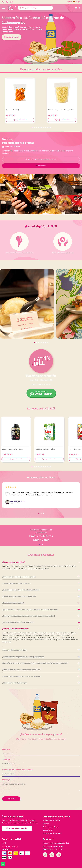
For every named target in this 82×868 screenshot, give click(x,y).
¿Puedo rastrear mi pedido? (41, 603)
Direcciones (48, 830)
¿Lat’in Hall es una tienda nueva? (41, 629)
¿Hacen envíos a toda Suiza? (41, 562)
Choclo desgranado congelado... (61, 110)
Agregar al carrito (20, 120)
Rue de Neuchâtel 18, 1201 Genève (56, 843)
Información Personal (51, 821)
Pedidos (46, 824)
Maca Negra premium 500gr (13, 449)
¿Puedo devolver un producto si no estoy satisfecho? (41, 657)
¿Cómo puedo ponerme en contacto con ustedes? (41, 676)
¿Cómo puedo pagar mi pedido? (41, 650)
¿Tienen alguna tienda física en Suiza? (41, 622)
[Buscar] (35, 8)
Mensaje (6, 780)
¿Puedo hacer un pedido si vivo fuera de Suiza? (41, 590)
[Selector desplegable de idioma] (75, 2)
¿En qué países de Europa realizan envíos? (41, 577)
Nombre (6, 749)
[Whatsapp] (52, 855)
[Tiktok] (59, 855)
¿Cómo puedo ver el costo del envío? (41, 583)
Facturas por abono (51, 827)
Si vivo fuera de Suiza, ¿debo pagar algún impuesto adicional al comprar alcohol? (41, 663)
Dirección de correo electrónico (17, 770)
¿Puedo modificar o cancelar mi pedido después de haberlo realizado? (41, 609)
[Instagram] (45, 855)
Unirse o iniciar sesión (17, 828)
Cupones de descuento (52, 833)
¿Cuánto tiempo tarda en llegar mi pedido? (41, 596)
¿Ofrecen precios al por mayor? (41, 683)
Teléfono (6, 760)
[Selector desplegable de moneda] (70, 2)
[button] (32, 127)
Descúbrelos (12, 37)
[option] (41, 38)
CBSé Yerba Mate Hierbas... (46, 449)
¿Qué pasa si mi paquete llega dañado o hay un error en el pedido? (41, 616)
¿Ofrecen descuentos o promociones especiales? (41, 670)
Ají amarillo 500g (12, 110)
